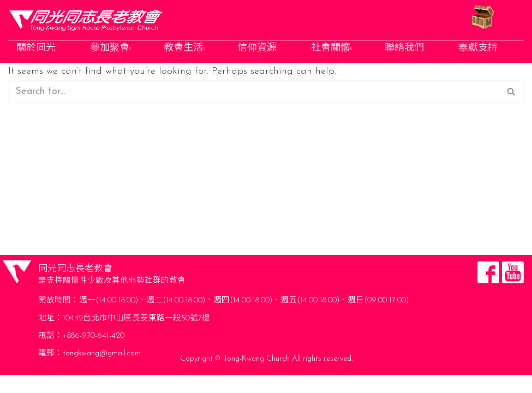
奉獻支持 (479, 49)
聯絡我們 (405, 49)
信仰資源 (259, 49)
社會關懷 (333, 49)
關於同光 (38, 49)
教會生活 (185, 49)
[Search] (254, 93)
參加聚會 (112, 49)
